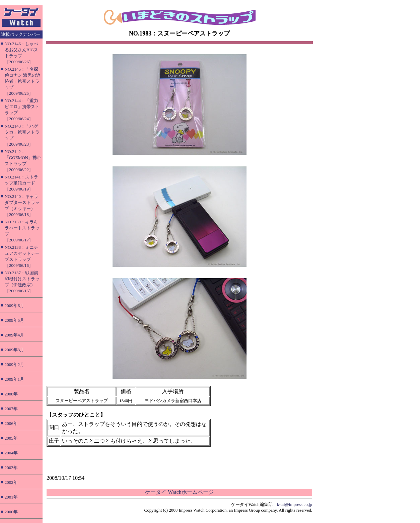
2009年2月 (15, 364)
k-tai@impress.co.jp (295, 504)
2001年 (11, 497)
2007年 (11, 409)
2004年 (11, 453)
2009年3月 (15, 350)
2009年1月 (15, 379)
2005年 (11, 438)
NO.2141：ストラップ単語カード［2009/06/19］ (21, 183)
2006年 (11, 423)
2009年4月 (15, 335)
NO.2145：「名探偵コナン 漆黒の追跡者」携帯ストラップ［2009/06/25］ (23, 81)
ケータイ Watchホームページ (179, 492)
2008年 (11, 394)
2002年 (11, 482)
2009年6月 (15, 306)
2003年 (11, 468)
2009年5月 (15, 320)
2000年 (11, 512)
